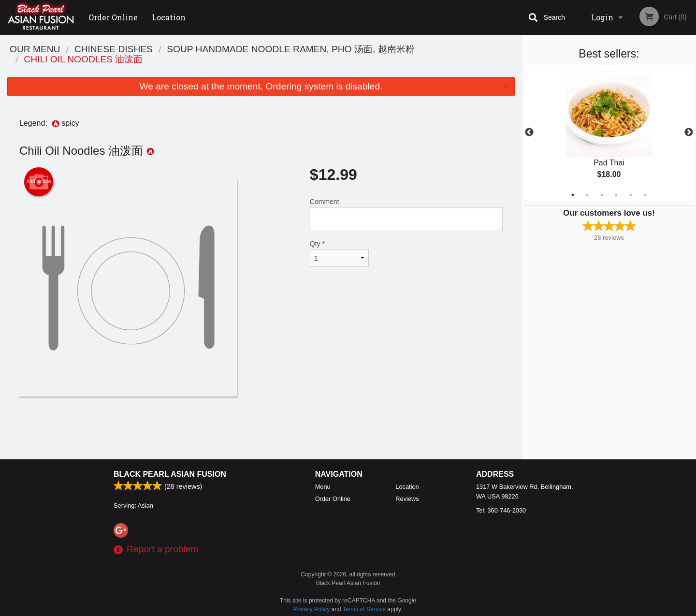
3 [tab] (602, 195)
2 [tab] (587, 195)
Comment (406, 214)
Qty (339, 253)
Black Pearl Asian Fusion (170, 474)
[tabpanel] (609, 132)
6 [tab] (645, 195)
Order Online (113, 17)
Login (602, 17)
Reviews (407, 499)
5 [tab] (631, 195)
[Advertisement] (261, 428)
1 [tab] (573, 195)
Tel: (501, 510)
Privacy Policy (312, 609)
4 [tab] (616, 195)
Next (689, 132)
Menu (323, 487)
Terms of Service (364, 609)
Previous (529, 132)
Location (169, 17)
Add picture (39, 182)
